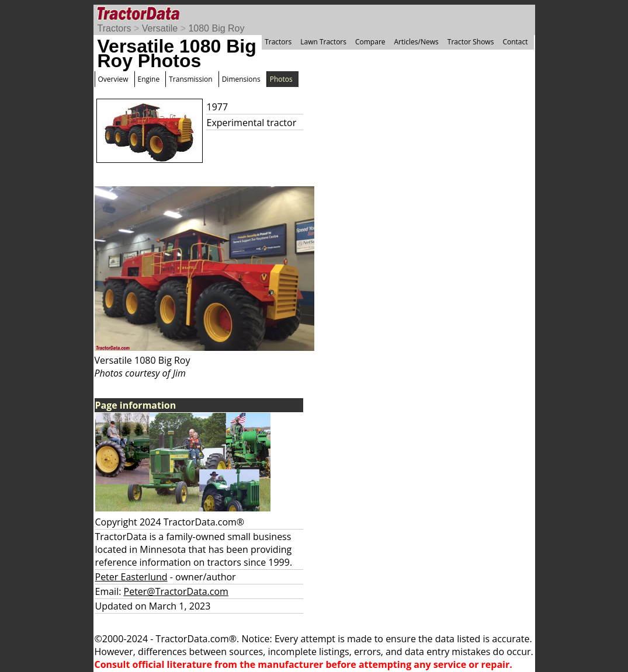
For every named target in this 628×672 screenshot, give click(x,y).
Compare (370, 42)
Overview (113, 79)
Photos (281, 79)
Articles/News (417, 42)
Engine (149, 79)
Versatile (160, 28)
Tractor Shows (471, 42)
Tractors (115, 28)
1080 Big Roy (216, 28)
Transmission (190, 79)
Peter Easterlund (131, 577)
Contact (515, 42)
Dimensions (241, 79)
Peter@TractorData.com (176, 591)
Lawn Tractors (323, 42)
